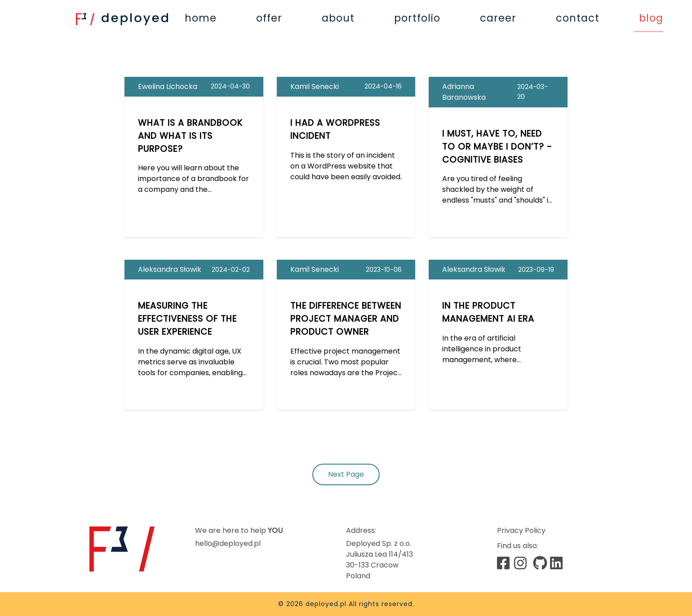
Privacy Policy (521, 530)
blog (651, 18)
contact (578, 18)
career (498, 18)
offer (269, 18)
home (201, 18)
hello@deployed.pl (228, 543)
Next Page (346, 474)
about (338, 18)
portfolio (417, 18)
